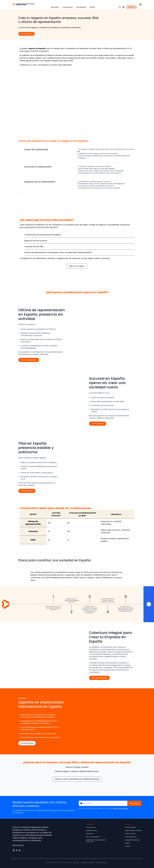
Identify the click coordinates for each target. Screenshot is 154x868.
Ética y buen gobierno (93, 837)
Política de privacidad (87, 862)
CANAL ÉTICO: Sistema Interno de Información (96, 841)
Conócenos (68, 7)
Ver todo (128, 846)
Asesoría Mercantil (131, 837)
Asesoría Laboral (130, 834)
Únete (92, 7)
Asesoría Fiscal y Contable (133, 830)
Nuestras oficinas (91, 830)
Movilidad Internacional (132, 840)
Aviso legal (76, 862)
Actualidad (81, 7)
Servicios (55, 7)
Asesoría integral (130, 827)
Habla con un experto (77, 266)
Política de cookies (101, 862)
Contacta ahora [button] (27, 34)
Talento (127, 843)
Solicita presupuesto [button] (29, 360)
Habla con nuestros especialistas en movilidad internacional (77, 779)
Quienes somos (91, 827)
